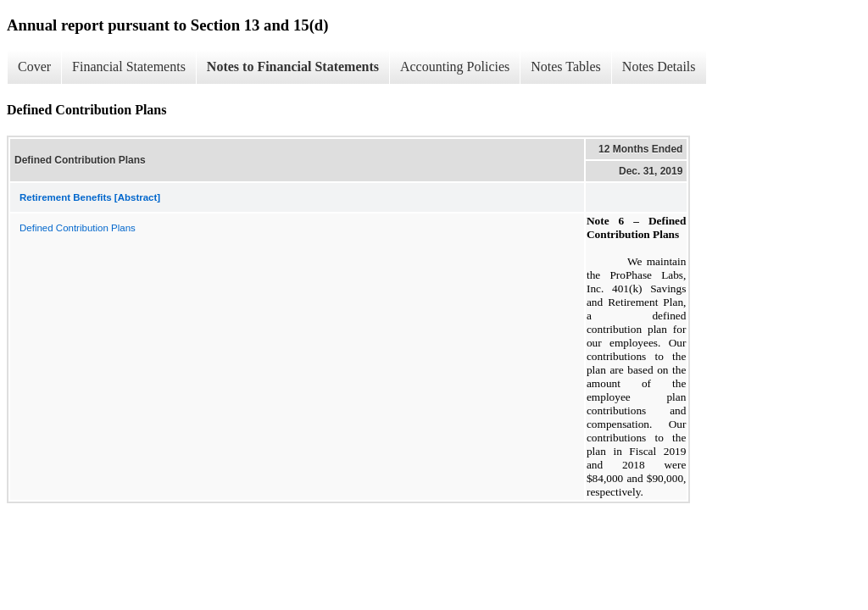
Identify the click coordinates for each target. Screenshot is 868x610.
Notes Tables (566, 67)
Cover (34, 67)
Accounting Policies (455, 67)
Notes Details (659, 67)
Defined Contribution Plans (78, 228)
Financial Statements (129, 67)
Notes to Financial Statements (293, 67)
